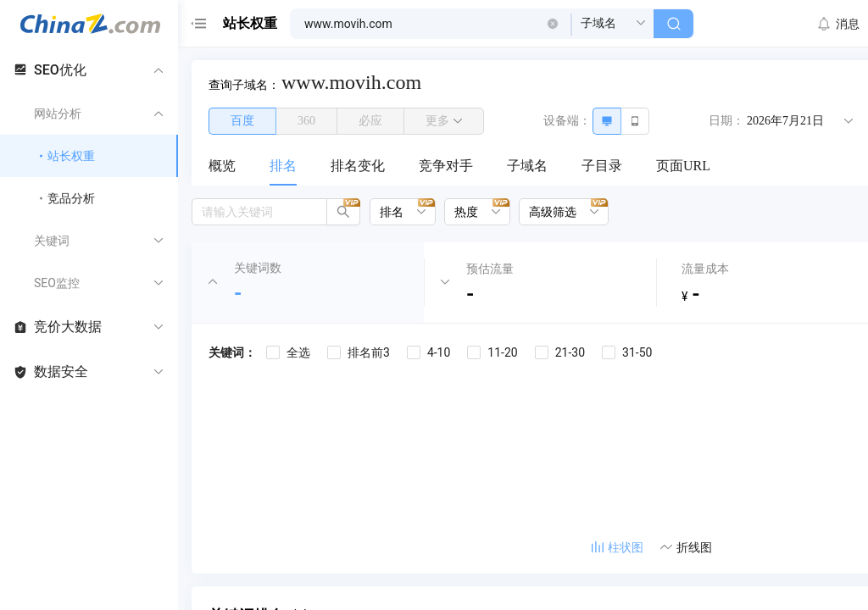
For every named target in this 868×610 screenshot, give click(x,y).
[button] (553, 24)
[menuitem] (222, 167)
